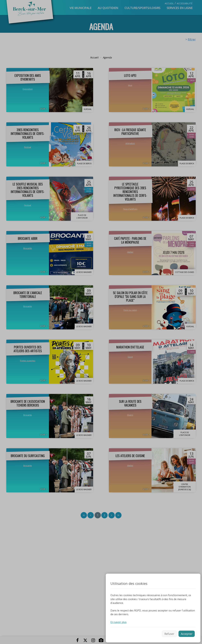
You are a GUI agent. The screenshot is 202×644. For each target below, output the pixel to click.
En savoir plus (119, 622)
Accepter (186, 633)
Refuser (168, 633)
